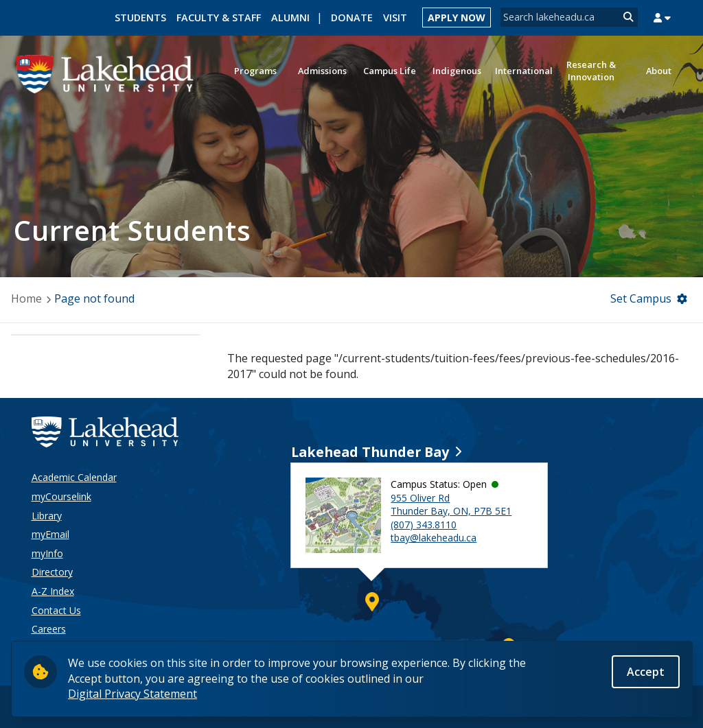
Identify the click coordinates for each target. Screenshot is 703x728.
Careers (49, 629)
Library (47, 516)
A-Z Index (53, 591)
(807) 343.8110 (424, 525)
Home (26, 298)
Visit (395, 17)
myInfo (47, 553)
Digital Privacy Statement (132, 694)
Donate (352, 17)
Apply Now (457, 17)
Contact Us (56, 610)
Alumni (290, 17)
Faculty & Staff (219, 17)
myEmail (50, 534)
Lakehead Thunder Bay (370, 452)
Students (140, 17)
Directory (52, 572)
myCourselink (61, 496)
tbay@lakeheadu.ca (434, 538)
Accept (646, 672)
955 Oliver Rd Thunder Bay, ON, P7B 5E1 (451, 505)
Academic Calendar (74, 477)
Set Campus (641, 298)
